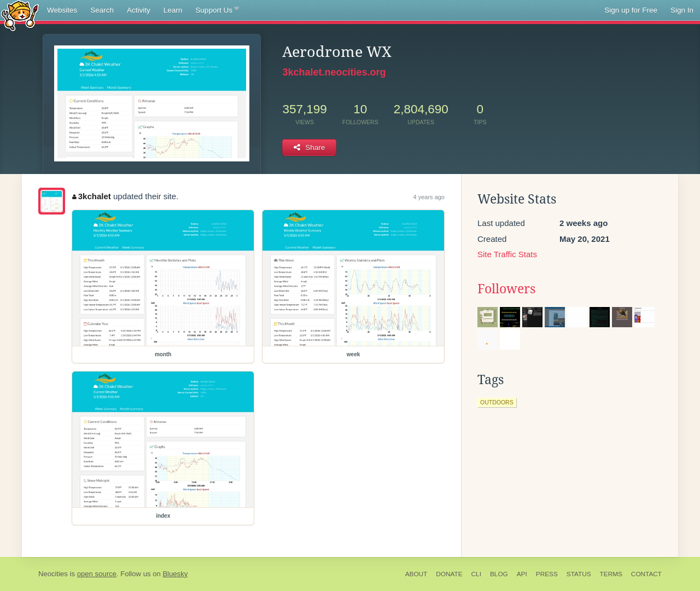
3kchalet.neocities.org (334, 72)
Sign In (682, 10)
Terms (611, 574)
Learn (173, 10)
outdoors (497, 402)
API (522, 574)
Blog (499, 574)
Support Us (217, 10)
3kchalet (92, 196)
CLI (476, 574)
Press (547, 574)
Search (102, 10)
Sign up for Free (631, 10)
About (416, 574)
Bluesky (175, 574)
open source (97, 574)
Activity (139, 10)
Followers (506, 289)
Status (579, 574)
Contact (646, 574)
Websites (62, 10)
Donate (449, 574)
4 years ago (429, 197)
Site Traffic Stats (507, 254)
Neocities (53, 574)
